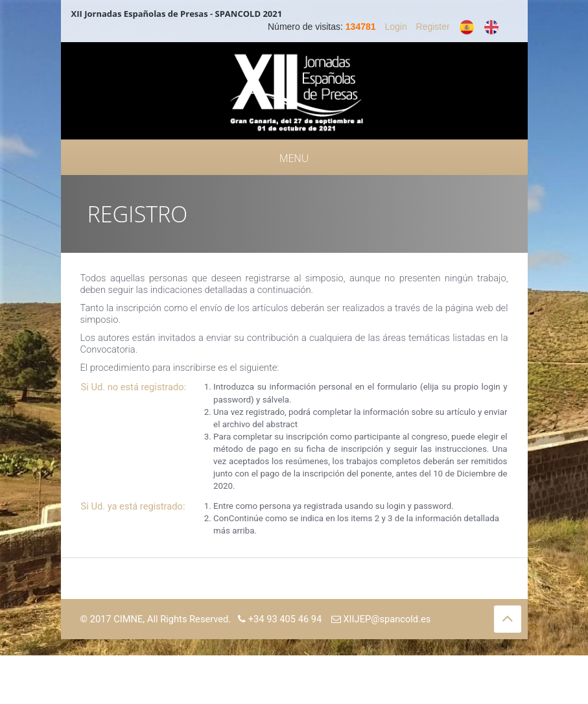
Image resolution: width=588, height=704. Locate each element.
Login (395, 27)
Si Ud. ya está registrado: (133, 506)
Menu (294, 158)
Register (433, 27)
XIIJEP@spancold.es (381, 619)
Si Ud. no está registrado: (134, 387)
